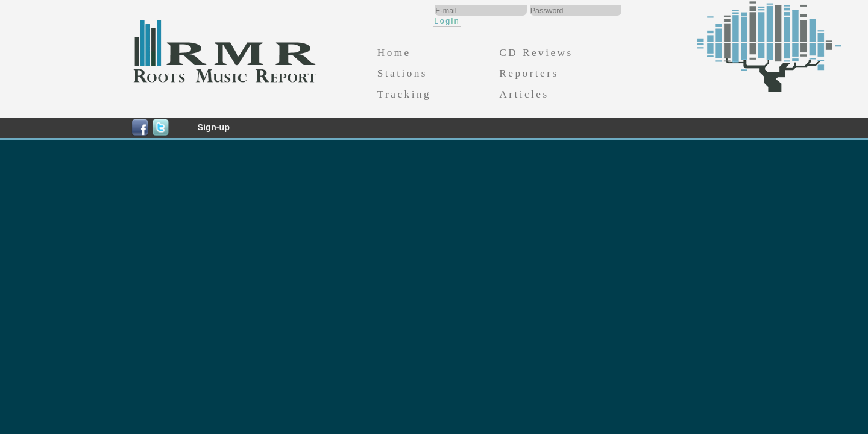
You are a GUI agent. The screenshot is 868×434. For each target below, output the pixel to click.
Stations (402, 73)
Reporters (529, 73)
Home (394, 53)
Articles (524, 94)
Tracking (404, 94)
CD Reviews (536, 53)
